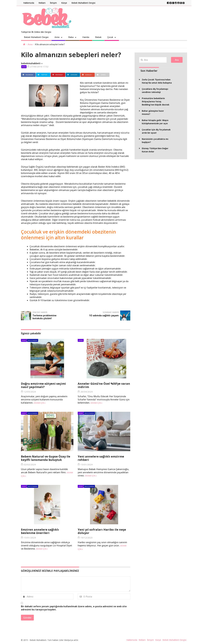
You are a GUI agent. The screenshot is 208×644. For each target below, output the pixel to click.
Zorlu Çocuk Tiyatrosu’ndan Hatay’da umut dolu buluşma (157, 81)
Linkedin (72, 75)
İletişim (53, 3)
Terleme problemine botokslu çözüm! (44, 317)
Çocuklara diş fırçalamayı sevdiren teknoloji (155, 91)
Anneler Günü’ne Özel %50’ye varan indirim (104, 385)
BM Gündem (33, 340)
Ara (177, 60)
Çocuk (110, 37)
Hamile (86, 37)
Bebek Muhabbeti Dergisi (83, 3)
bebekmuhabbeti (31, 63)
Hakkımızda (29, 3)
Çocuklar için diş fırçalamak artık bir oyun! (156, 131)
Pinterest (57, 75)
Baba (71, 37)
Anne (57, 37)
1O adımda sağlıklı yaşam (104, 315)
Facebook (28, 75)
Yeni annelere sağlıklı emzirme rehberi (101, 458)
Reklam (42, 3)
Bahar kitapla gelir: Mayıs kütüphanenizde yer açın (155, 122)
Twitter (42, 75)
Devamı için (40, 403)
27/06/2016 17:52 (38, 66)
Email (101, 75)
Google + (87, 75)
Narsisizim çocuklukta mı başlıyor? (155, 141)
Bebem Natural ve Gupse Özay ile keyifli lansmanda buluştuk (46, 458)
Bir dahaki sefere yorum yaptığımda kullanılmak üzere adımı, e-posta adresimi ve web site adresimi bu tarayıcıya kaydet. (74, 608)
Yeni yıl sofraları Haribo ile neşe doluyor (102, 531)
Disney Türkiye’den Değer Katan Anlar (155, 150)
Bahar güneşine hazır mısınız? (153, 112)
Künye (64, 3)
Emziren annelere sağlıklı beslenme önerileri (40, 531)
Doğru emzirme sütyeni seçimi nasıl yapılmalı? (43, 385)
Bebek (98, 37)
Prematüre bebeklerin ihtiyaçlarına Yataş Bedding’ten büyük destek (156, 101)
